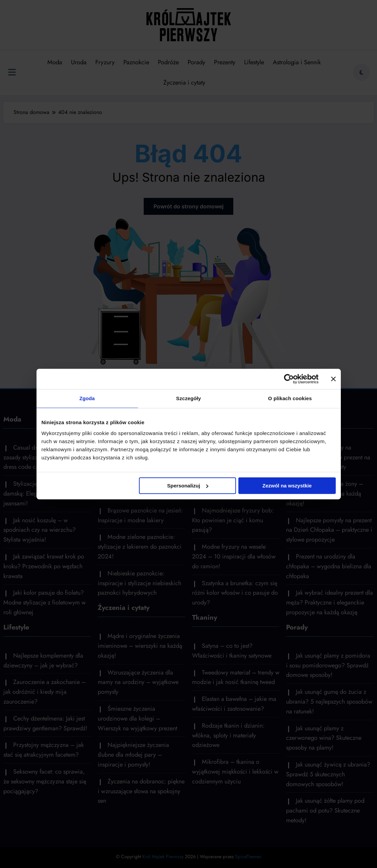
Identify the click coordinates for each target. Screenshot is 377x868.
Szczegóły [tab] (188, 398)
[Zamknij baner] (333, 379)
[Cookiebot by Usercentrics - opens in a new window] (289, 379)
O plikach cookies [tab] (290, 398)
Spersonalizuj (188, 486)
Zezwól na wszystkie (287, 486)
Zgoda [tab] (87, 398)
